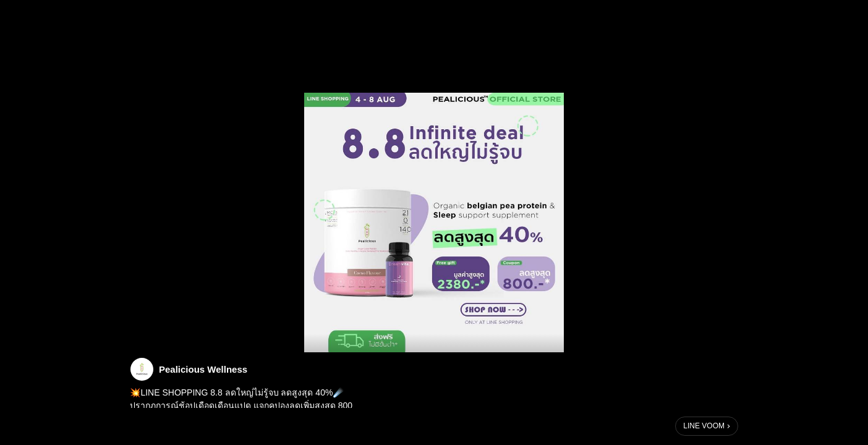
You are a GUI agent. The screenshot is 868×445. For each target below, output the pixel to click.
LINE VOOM (704, 426)
